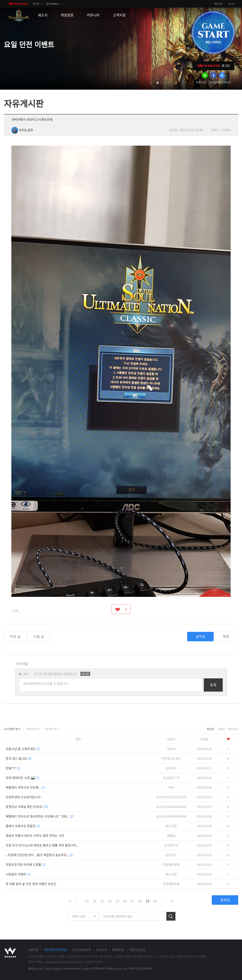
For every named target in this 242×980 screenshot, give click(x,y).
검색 (171, 916)
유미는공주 (22, 130)
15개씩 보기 (13, 729)
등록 (213, 685)
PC (38, 4)
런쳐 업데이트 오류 (22, 778)
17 (132, 901)
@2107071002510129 (171, 797)
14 (110, 901)
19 (147, 901)
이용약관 (33, 950)
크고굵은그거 (171, 778)
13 (102, 901)
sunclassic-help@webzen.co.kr (64, 962)
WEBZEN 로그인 (213, 66)
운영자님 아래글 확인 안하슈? (27, 807)
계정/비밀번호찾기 (221, 82)
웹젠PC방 (118, 950)
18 (140, 901)
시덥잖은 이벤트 (18, 874)
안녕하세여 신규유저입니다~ (24, 797)
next (176, 83)
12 (95, 901)
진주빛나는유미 (171, 758)
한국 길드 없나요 (19, 758)
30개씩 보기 (33, 729)
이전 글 (15, 636)
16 (125, 901)
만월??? (13, 768)
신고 (15, 610)
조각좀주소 (171, 845)
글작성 (201, 636)
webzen (18, 4)
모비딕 (171, 749)
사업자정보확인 (94, 962)
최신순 (211, 729)
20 (155, 901)
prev (151, 83)
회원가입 (218, 4)
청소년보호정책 (81, 950)
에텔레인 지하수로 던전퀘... (25, 787)
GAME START (213, 33)
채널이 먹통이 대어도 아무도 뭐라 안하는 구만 (35, 836)
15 (117, 901)
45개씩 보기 (52, 729)
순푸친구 (171, 768)
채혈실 (171, 836)
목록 (226, 636)
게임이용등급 (137, 950)
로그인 (231, 4)
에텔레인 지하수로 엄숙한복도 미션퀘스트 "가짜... (40, 816)
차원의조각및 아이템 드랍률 (26, 864)
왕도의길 (171, 826)
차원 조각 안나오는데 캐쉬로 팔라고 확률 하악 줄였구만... (42, 845)
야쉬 (171, 787)
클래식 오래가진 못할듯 (23, 826)
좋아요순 (233, 729)
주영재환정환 (171, 864)
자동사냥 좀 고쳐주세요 (23, 749)
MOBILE (54, 4)
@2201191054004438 (171, 807)
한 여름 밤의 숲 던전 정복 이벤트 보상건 (31, 884)
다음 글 (39, 636)
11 (87, 901)
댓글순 (221, 729)
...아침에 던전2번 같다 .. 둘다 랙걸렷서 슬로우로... (40, 855)
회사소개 (102, 950)
